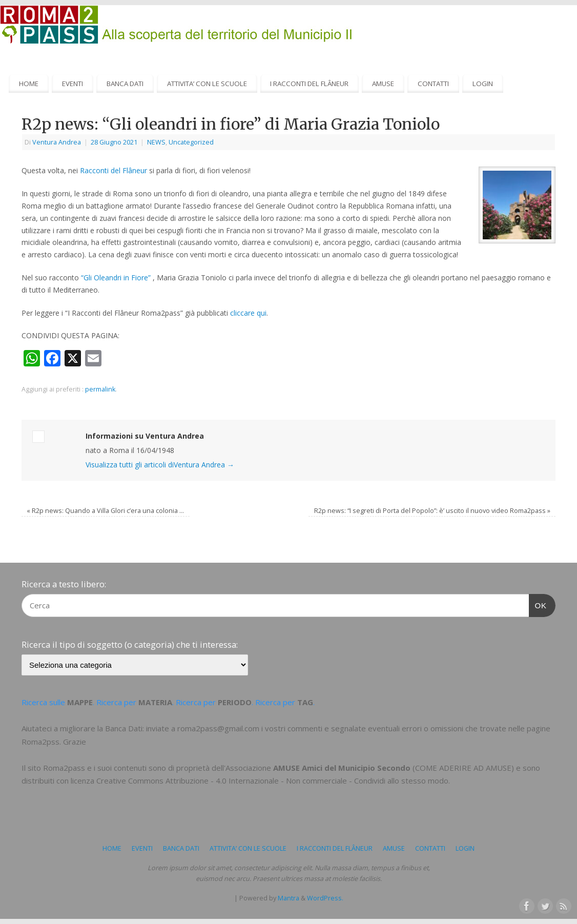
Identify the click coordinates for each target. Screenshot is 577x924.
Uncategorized (191, 142)
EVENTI (73, 84)
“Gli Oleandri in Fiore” (116, 278)
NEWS (156, 142)
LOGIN (483, 84)
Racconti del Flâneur (114, 170)
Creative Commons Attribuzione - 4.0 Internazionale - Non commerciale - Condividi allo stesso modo (272, 781)
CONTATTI (433, 84)
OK (538, 604)
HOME (29, 84)
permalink (100, 389)
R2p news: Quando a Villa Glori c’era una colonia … (105, 511)
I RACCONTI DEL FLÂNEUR (309, 84)
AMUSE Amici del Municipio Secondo (342, 768)
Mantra (288, 898)
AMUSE (383, 84)
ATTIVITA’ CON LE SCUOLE (207, 84)
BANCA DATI (125, 84)
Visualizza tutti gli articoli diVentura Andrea (160, 465)
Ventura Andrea (57, 142)
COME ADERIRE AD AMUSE (463, 768)
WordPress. (325, 898)
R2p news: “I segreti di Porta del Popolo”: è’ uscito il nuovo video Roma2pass (432, 511)
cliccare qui (248, 313)
